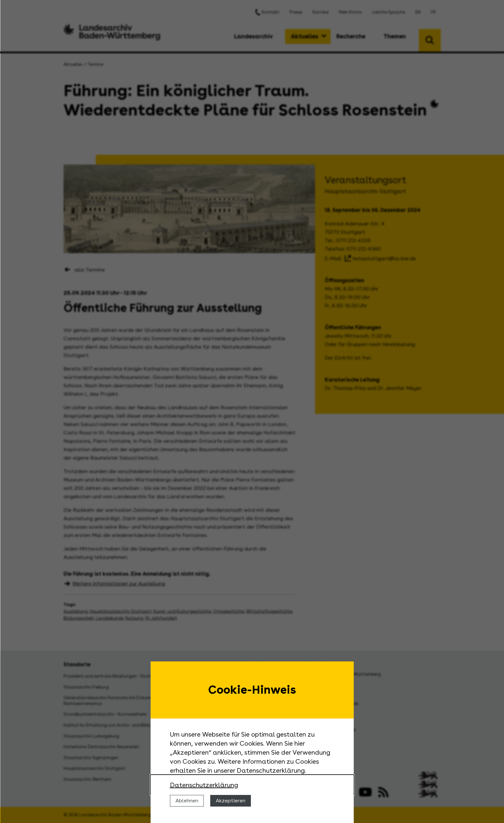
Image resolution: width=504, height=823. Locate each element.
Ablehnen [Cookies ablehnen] (187, 801)
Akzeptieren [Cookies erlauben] (231, 801)
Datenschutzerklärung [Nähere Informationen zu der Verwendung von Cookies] (204, 785)
